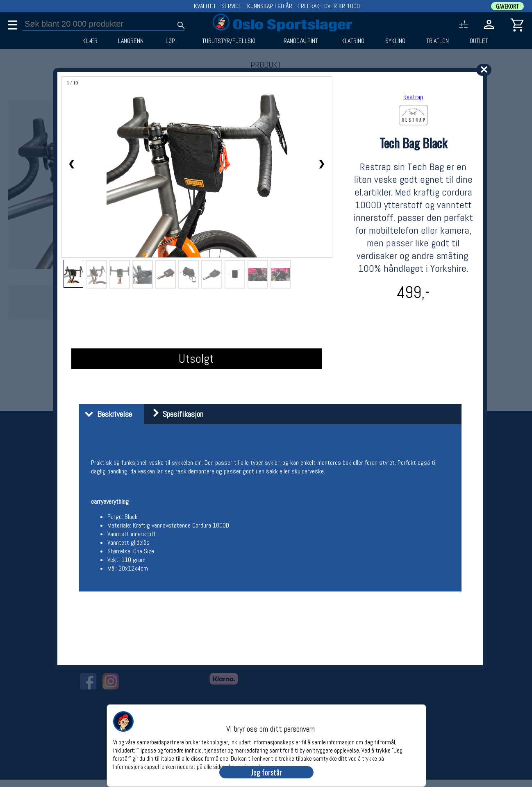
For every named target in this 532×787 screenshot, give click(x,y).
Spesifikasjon (175, 414)
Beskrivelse (106, 414)
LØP (170, 41)
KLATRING (353, 41)
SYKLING (395, 41)
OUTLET (479, 41)
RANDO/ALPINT (301, 41)
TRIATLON (438, 41)
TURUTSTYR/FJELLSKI (229, 41)
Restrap (413, 97)
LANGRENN (131, 41)
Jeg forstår (266, 772)
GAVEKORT (507, 6)
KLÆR (90, 41)
